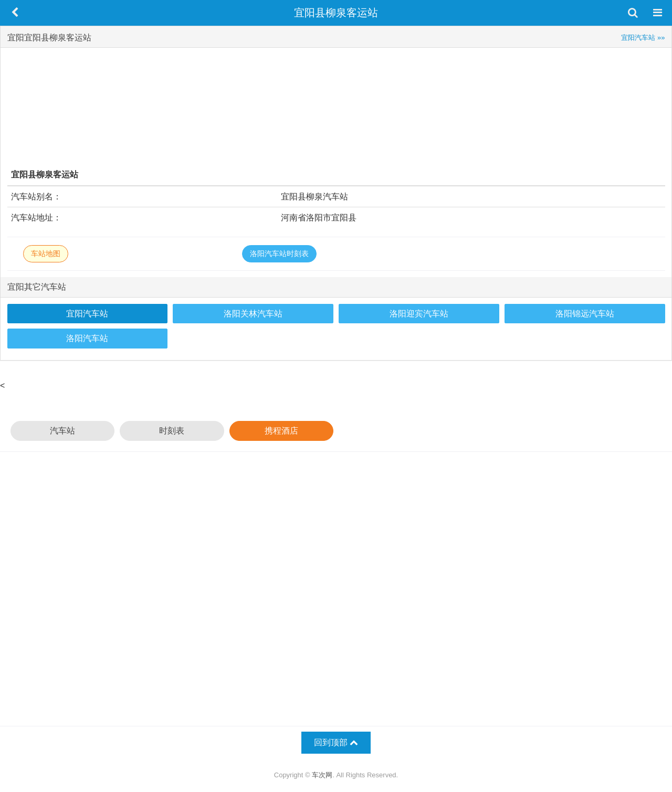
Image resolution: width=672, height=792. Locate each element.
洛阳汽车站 (87, 338)
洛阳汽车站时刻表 (279, 254)
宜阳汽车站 (87, 314)
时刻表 (172, 431)
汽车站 (62, 431)
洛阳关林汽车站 (253, 314)
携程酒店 (281, 431)
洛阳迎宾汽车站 (419, 314)
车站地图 (46, 254)
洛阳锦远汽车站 (585, 314)
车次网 (322, 775)
